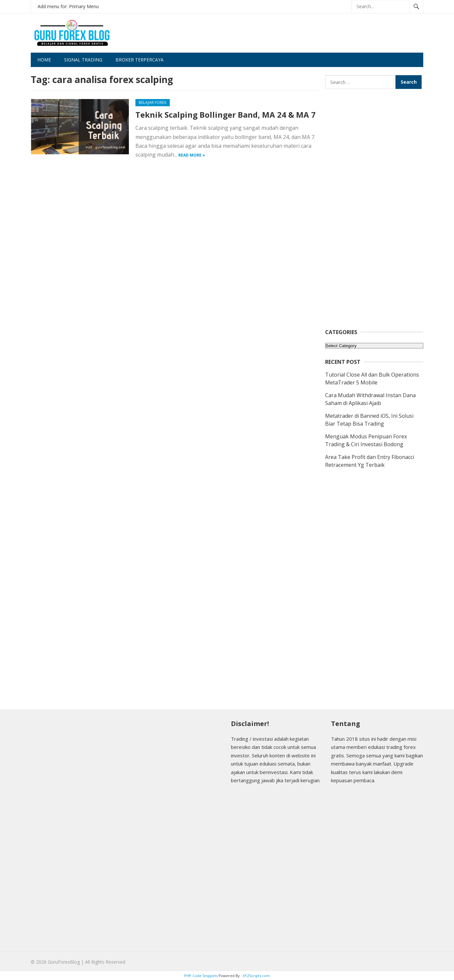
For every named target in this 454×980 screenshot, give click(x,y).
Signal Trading (83, 60)
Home (44, 60)
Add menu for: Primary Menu (68, 6)
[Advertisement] (304, 38)
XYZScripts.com (256, 976)
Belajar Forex (153, 102)
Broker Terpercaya (140, 60)
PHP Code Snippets (201, 976)
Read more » (192, 155)
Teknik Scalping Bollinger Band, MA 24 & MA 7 (226, 115)
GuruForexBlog (64, 962)
